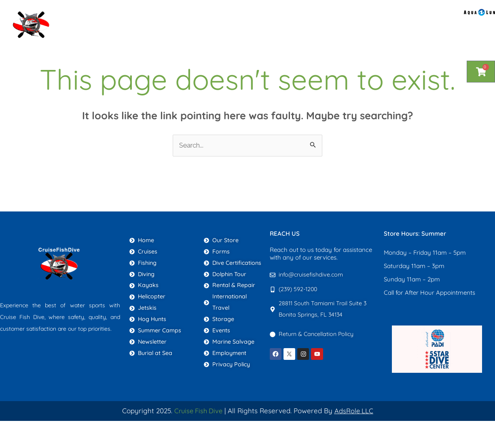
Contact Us (335, 14)
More (435, 15)
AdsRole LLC (355, 411)
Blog (294, 14)
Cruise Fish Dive (198, 411)
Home (127, 14)
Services (251, 15)
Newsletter (387, 14)
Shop (161, 14)
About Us (201, 14)
